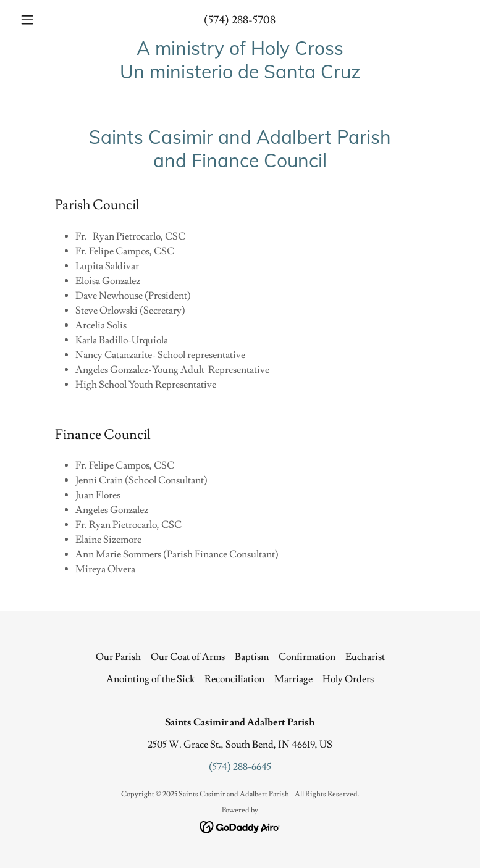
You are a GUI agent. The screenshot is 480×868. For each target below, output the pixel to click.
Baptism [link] (252, 657)
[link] (240, 75)
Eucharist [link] (365, 657)
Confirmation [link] (307, 657)
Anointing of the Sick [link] (150, 679)
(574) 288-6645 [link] (240, 767)
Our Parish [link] (118, 657)
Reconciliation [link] (234, 679)
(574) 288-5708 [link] (240, 20)
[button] (48, 20)
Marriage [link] (293, 679)
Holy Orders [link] (348, 679)
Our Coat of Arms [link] (188, 657)
